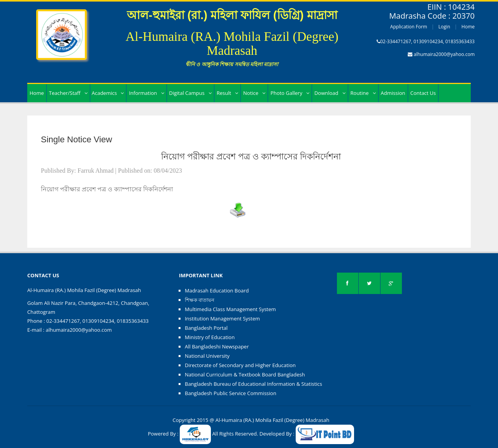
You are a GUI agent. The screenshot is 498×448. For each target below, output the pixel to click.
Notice (254, 93)
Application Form (409, 27)
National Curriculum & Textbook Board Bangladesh (245, 374)
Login (444, 27)
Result (227, 93)
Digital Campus (190, 93)
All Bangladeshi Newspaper (217, 346)
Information (146, 93)
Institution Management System (222, 318)
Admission (393, 93)
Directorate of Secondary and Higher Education (240, 365)
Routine (363, 93)
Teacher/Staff (68, 93)
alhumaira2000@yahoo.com (444, 54)
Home (468, 27)
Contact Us (423, 93)
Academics (108, 93)
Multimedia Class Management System (230, 309)
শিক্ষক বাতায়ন (200, 300)
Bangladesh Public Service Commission (231, 393)
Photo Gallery (290, 93)
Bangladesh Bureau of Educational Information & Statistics (253, 384)
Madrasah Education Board (217, 290)
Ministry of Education (210, 337)
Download (330, 93)
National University (207, 356)
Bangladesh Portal (206, 328)
